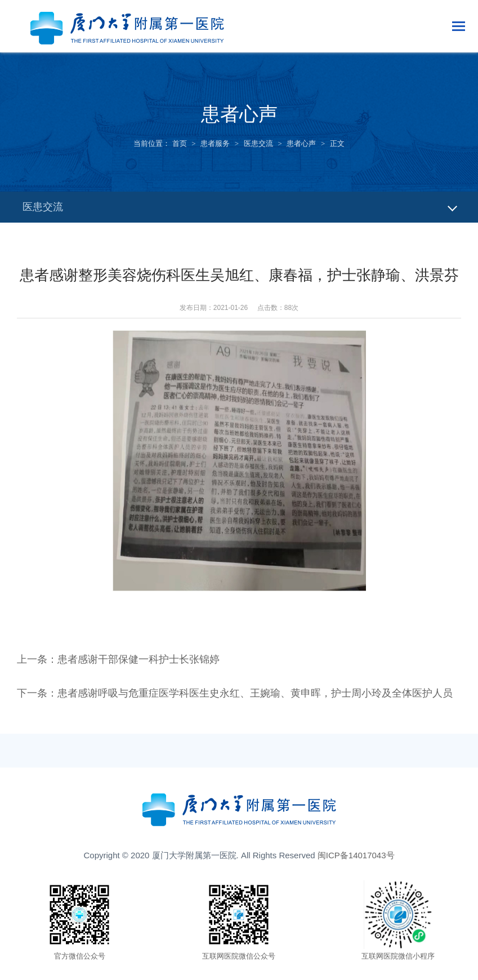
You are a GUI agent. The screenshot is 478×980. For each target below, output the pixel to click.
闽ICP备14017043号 (356, 855)
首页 (180, 143)
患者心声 (301, 143)
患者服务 (215, 143)
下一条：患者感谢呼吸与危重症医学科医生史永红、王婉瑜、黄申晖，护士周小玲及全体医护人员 (235, 693)
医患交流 (258, 143)
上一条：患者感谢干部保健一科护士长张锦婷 (118, 659)
